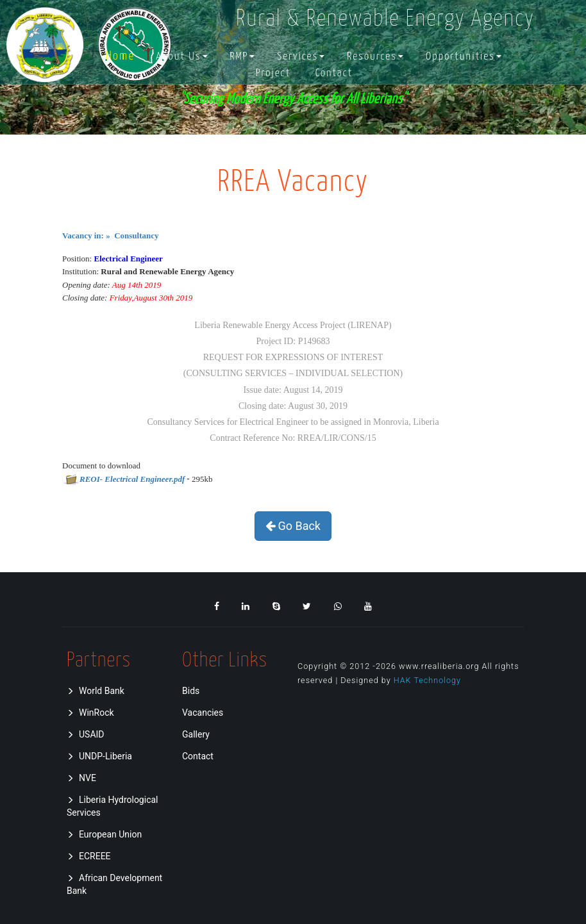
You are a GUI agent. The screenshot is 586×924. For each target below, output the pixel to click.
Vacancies (203, 713)
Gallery (196, 734)
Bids (191, 691)
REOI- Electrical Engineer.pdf (132, 479)
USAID (86, 734)
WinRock (90, 713)
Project (273, 73)
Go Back (293, 526)
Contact (334, 73)
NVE (81, 778)
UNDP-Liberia (99, 756)
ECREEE (89, 856)
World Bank (96, 691)
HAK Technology (427, 680)
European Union (104, 834)
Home (120, 57)
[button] (181, 57)
